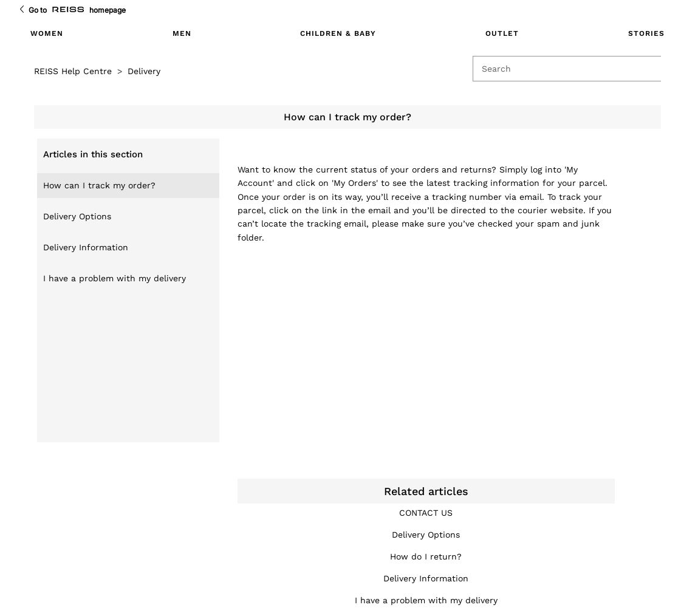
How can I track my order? (99, 185)
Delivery (144, 71)
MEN (182, 33)
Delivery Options (77, 216)
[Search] (572, 69)
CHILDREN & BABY (338, 33)
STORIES (646, 33)
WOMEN (47, 33)
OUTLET (502, 33)
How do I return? (426, 556)
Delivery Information (86, 247)
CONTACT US (426, 513)
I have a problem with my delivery (115, 278)
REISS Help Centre (73, 71)
